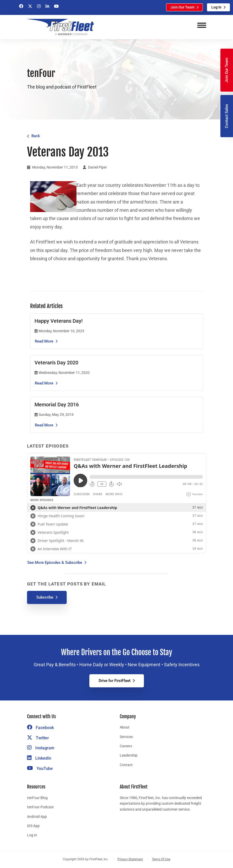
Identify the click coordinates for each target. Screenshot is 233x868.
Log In (216, 7)
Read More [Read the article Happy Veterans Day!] (44, 341)
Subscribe (45, 597)
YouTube (40, 769)
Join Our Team (182, 7)
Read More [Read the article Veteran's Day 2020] (44, 383)
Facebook (40, 728)
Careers (126, 746)
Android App (37, 817)
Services (126, 737)
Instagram (41, 748)
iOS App (33, 826)
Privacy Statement (130, 859)
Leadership (129, 755)
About (125, 727)
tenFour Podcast (40, 807)
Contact (126, 765)
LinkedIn (39, 758)
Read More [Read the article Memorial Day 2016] (44, 425)
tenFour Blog (37, 798)
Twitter (38, 738)
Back (36, 136)
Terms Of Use (161, 859)
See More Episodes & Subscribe (55, 563)
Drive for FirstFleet (115, 681)
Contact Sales (227, 116)
